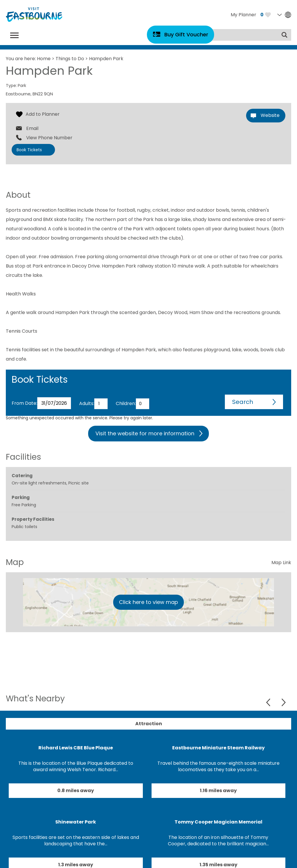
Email (32, 129)
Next (283, 702)
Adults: (87, 403)
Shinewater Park (76, 822)
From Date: (24, 403)
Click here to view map (148, 602)
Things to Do (70, 59)
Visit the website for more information (145, 433)
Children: (126, 403)
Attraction (149, 724)
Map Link (281, 563)
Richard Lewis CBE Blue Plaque (76, 748)
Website (270, 115)
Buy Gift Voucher (186, 34)
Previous (269, 702)
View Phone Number (49, 138)
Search (243, 402)
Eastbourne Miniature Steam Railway (218, 748)
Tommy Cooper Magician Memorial (218, 822)
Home (44, 59)
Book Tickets (29, 150)
